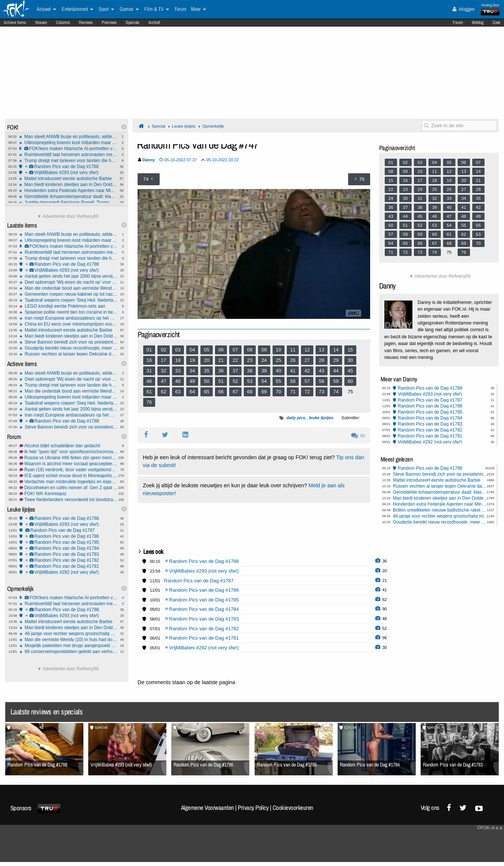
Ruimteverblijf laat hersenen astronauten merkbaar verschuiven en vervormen (68, 155)
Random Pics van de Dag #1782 (69, 560)
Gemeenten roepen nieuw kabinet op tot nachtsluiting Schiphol (69, 294)
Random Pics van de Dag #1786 (69, 536)
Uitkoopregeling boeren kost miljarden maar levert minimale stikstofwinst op (68, 143)
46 (149, 381)
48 (178, 381)
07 (235, 350)
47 (163, 381)
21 (221, 360)
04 (192, 350)
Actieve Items (15, 22)
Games (129, 9)
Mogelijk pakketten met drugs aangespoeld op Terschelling (69, 646)
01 (149, 350)
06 (221, 350)
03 (178, 350)
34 (192, 371)
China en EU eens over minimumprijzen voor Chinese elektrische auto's (69, 324)
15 (350, 350)
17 (163, 360)
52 (235, 381)
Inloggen (463, 9)
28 (322, 360)
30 (350, 360)
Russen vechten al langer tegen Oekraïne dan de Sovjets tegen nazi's (69, 354)
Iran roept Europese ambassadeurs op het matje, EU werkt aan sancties (69, 318)
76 (149, 402)
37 (235, 371)
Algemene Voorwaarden (208, 808)
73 (322, 392)
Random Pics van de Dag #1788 (68, 167)
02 (163, 350)
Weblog (478, 22)
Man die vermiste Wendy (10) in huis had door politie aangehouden (69, 640)
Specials (133, 22)
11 (293, 350)
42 (307, 371)
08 (250, 350)
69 (264, 392)
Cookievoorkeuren (293, 808)
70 (279, 392)
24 (264, 360)
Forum (458, 22)
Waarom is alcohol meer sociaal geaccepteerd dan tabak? (69, 464)
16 (149, 360)
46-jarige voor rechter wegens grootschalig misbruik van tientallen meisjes (69, 634)
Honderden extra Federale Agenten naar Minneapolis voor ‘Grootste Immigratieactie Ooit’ (68, 190)
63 (178, 392)
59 (336, 381)
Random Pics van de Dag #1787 (69, 530)
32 (163, 371)
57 (307, 381)
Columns (63, 22)
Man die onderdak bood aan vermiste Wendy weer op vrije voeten (69, 288)
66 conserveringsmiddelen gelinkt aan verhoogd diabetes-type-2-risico (69, 652)
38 (250, 371)
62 (163, 392)
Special (159, 126)
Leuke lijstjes (184, 126)
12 (307, 350)
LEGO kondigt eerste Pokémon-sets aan (69, 306)
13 (322, 350)
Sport (106, 9)
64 (192, 392)
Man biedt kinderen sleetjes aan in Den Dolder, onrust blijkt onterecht (68, 185)
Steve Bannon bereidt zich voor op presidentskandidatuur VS (69, 342)
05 (206, 350)
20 (206, 360)
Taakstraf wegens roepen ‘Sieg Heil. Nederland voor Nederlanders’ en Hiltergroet (69, 300)
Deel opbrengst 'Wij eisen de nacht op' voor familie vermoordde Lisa (69, 282)
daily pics (296, 418)
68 (250, 392)
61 (149, 392)
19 (192, 360)
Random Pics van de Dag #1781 (69, 566)
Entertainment (77, 9)
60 (350, 381)
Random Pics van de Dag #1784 (69, 548)
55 (279, 381)
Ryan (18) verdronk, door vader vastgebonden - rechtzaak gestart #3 (69, 470)
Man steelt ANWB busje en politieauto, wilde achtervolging (68, 137)
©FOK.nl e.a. (490, 828)
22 (235, 360)
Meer (199, 9)
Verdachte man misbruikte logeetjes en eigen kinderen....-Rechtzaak (69, 482)
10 (279, 350)
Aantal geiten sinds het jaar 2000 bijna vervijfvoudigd (69, 276)
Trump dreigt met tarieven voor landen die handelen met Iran (68, 161)
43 (322, 371)
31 (149, 371)
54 (264, 381)
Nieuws (41, 22)
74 (336, 392)
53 (250, 381)
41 (293, 371)
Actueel (46, 9)
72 (307, 392)
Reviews (86, 22)
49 (192, 381)
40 (279, 371)
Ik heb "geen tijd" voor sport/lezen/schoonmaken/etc (69, 452)
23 (250, 360)
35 (206, 371)
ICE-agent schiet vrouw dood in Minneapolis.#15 (69, 476)
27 (307, 360)
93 (358, 436)
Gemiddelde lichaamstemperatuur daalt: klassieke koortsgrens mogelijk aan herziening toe (68, 196)
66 (221, 392)
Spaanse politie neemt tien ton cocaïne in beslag (69, 312)
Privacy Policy (253, 808)
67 (235, 392)
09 (264, 350)
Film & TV (157, 9)
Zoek (496, 22)
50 (206, 381)
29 (336, 360)
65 (206, 392)
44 (336, 371)
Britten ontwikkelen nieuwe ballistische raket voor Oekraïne (441, 510)
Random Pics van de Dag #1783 (69, 554)
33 (178, 371)
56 (293, 381)
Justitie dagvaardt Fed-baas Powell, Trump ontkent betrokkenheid (68, 202)
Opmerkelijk (213, 126)
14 (336, 350)
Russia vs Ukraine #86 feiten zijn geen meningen (69, 458)
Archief (154, 22)
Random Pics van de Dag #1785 (69, 542)
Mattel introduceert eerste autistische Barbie (68, 179)
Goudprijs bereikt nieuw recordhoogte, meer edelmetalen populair (69, 348)
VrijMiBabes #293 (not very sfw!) (68, 173)
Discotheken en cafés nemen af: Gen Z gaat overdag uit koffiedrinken (69, 488)
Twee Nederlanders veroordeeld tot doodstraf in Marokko (69, 500)
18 (178, 360)
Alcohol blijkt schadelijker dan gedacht (69, 446)
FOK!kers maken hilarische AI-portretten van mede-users (68, 149)
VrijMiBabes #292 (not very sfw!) (69, 572)
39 (264, 371)
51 (221, 381)
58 (322, 381)
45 (350, 371)
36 (221, 371)
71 (293, 392)
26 (293, 360)
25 (279, 360)
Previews (109, 22)
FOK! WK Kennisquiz (69, 494)
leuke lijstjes (321, 418)
